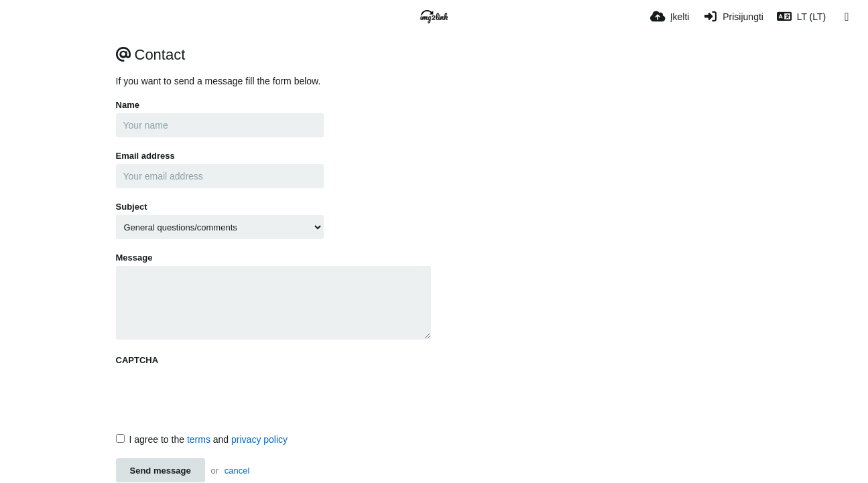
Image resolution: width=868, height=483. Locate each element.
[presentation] (218, 395)
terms (199, 439)
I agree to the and (202, 439)
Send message (161, 471)
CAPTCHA (137, 360)
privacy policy (259, 439)
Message (134, 258)
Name (128, 105)
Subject (132, 207)
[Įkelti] (670, 17)
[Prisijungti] (733, 17)
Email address (145, 156)
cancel (237, 471)
